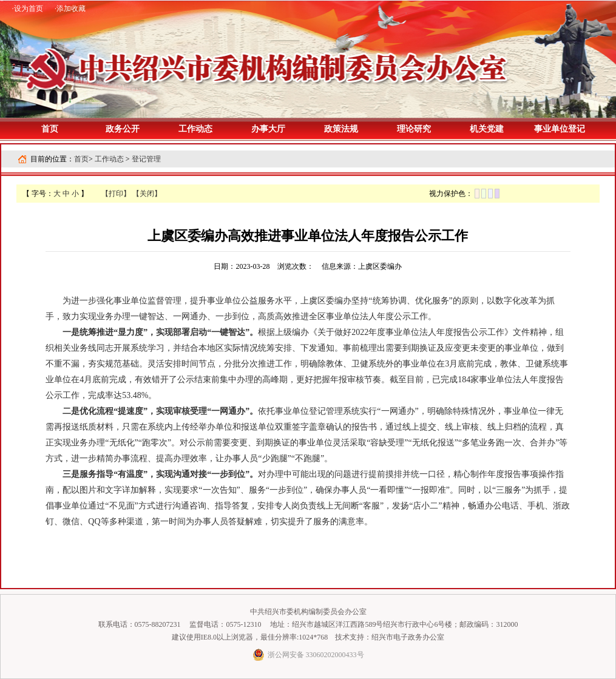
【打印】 (116, 194)
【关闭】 (147, 194)
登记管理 (146, 159)
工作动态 (109, 159)
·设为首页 (28, 8)
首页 (50, 129)
